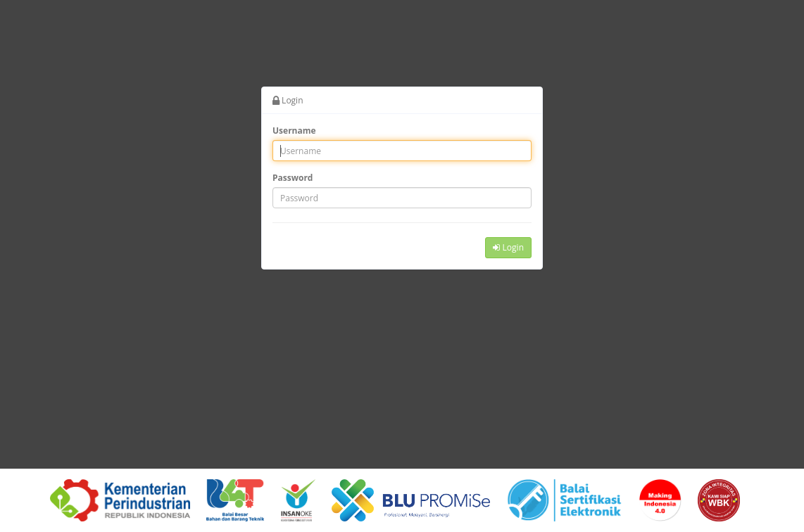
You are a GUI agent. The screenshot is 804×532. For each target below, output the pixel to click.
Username (294, 131)
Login (508, 247)
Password (293, 178)
